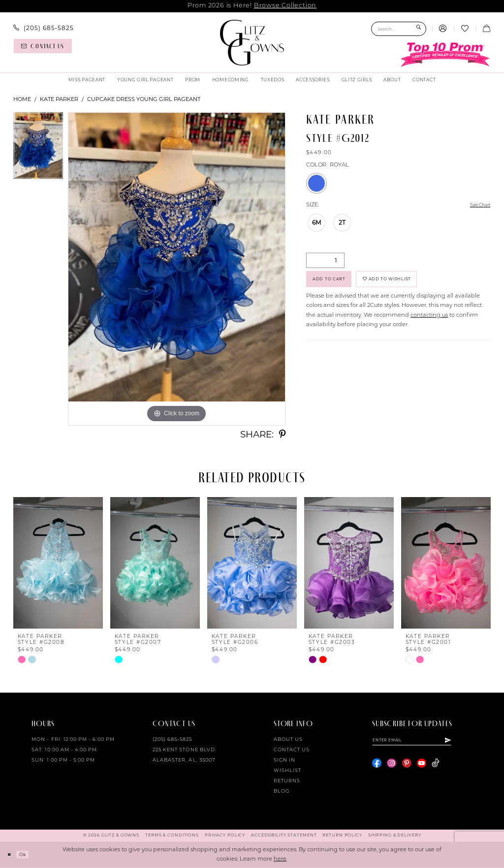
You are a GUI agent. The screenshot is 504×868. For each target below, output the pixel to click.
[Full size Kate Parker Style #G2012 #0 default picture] (177, 269)
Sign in (284, 760)
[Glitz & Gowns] (252, 43)
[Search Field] (399, 29)
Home (22, 99)
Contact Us (292, 750)
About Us (288, 740)
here (280, 859)
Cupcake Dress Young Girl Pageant (144, 99)
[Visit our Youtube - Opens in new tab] (422, 766)
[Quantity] (325, 261)
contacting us (429, 322)
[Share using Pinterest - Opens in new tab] (282, 435)
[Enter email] (423, 741)
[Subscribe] (470, 741)
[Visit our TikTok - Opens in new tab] (435, 766)
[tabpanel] (38, 148)
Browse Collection (285, 6)
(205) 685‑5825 (172, 740)
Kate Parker (59, 99)
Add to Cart (335, 283)
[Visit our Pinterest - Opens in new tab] (407, 766)
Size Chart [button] (476, 206)
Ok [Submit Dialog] (27, 854)
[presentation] (58, 563)
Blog (282, 791)
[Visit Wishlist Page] (465, 29)
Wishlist (287, 771)
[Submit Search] (419, 29)
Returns (287, 781)
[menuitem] (44, 28)
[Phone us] (44, 28)
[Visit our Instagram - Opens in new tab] (392, 766)
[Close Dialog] (11, 855)
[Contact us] (43, 46)
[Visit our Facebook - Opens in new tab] (377, 766)
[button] (443, 29)
